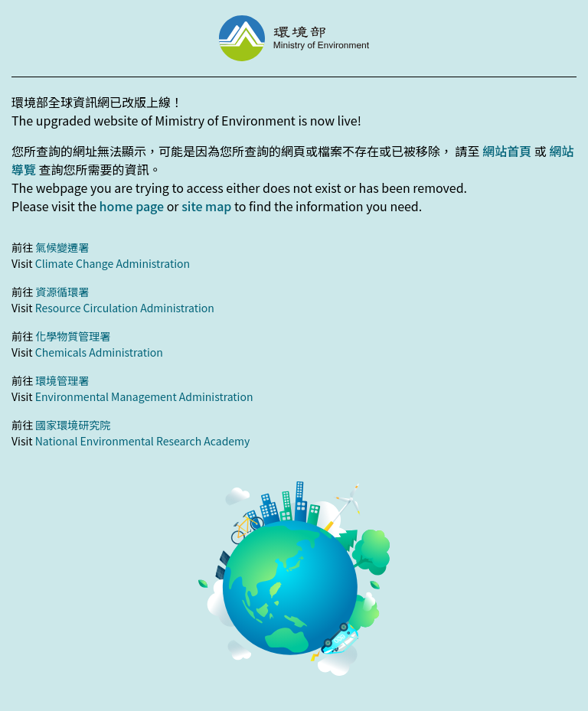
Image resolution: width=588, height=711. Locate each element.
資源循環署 (62, 292)
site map (206, 206)
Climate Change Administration (113, 263)
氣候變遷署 (62, 247)
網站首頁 (507, 151)
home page (132, 206)
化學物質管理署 (73, 336)
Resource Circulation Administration (125, 308)
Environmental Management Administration (144, 396)
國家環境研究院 (73, 425)
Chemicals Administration (99, 352)
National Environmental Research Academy (143, 441)
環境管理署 (62, 380)
